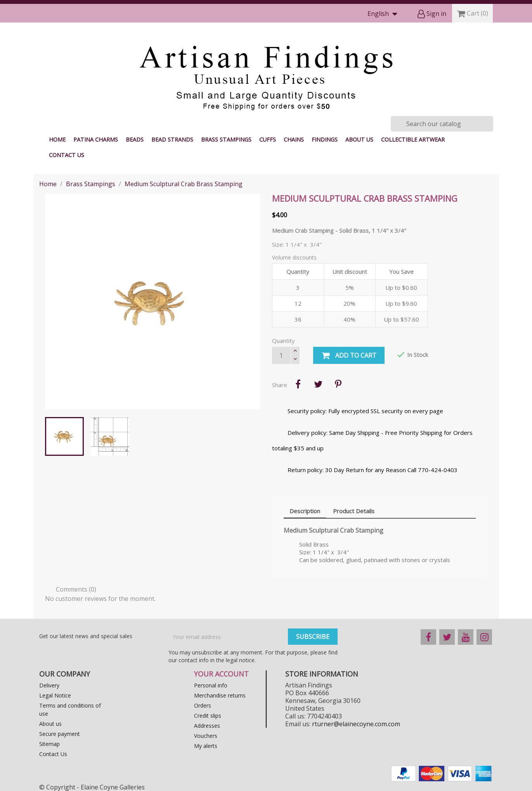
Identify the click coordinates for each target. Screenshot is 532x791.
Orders (203, 705)
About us (359, 139)
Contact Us (67, 155)
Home (57, 139)
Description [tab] (305, 511)
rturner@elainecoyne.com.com (356, 724)
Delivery (49, 685)
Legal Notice (55, 695)
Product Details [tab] (354, 511)
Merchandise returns (220, 695)
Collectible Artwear (413, 139)
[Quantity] (281, 355)
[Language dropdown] (384, 14)
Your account (221, 674)
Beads (135, 139)
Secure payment (60, 734)
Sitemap (49, 744)
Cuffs (268, 139)
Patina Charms (96, 139)
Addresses (207, 726)
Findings (325, 139)
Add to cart (349, 356)
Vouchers (206, 736)
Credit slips (208, 716)
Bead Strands (172, 139)
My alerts (206, 746)
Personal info (211, 685)
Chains (294, 139)
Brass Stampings (226, 139)
